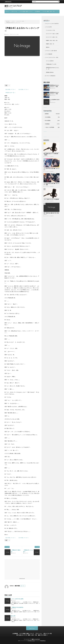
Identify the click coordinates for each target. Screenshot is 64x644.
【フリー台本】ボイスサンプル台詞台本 (51, 199)
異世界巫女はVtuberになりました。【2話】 (34, 2)
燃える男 (13, 616)
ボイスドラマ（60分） (51, 37)
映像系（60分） (49, 44)
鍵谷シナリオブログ (13, 6)
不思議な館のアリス (50, 64)
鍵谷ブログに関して (43, 635)
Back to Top (32, 628)
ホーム (7, 12)
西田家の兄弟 (49, 72)
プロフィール (14, 12)
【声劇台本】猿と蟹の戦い (17, 607)
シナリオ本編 (48, 54)
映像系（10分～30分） (51, 40)
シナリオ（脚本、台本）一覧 (48, 12)
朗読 (47, 47)
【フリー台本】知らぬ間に (17, 599)
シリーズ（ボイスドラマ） (50, 57)
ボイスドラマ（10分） (15, 34)
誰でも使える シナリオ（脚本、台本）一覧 (27, 635)
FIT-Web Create (31, 641)
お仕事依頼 (37, 12)
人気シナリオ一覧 (47, 633)
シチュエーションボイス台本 (51, 24)
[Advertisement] (22, 69)
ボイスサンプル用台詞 (49, 76)
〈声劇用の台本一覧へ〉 (10, 93)
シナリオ (47, 27)
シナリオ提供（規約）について (26, 12)
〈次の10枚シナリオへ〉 (23, 89)
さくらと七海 (49, 61)
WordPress (43, 641)
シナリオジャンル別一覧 (50, 51)
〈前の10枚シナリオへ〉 (10, 89)
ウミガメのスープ (50, 30)
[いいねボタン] (6, 85)
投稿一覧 (22, 586)
